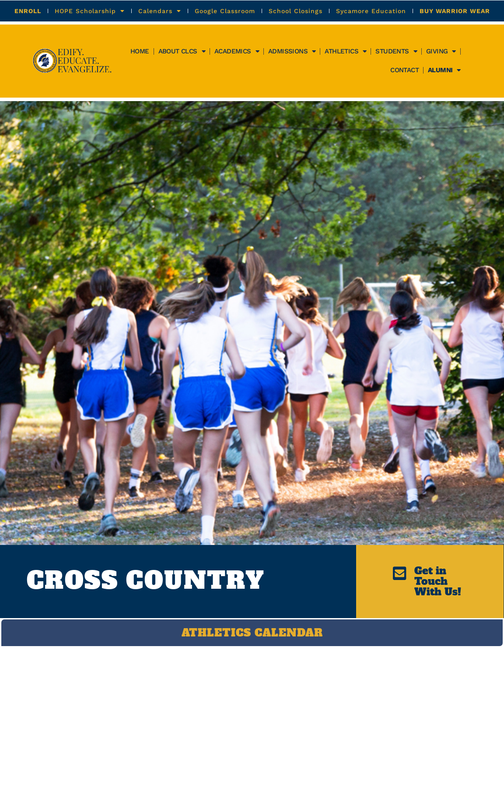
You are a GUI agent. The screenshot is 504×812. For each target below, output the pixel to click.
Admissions (292, 51)
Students (396, 51)
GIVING (441, 51)
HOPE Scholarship (90, 11)
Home (140, 51)
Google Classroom (225, 11)
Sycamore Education (371, 11)
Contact (404, 70)
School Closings (296, 11)
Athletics (345, 51)
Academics (237, 51)
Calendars (160, 11)
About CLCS (182, 51)
